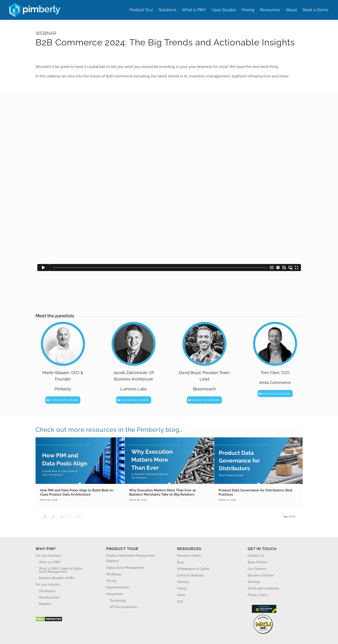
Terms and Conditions (263, 588)
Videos (182, 588)
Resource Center (189, 556)
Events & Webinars (191, 575)
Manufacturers (49, 597)
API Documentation (123, 607)
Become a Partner (261, 575)
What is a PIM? (50, 562)
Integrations (115, 594)
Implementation (118, 587)
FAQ (180, 602)
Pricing (111, 581)
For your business (48, 556)
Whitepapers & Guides (193, 569)
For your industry (48, 584)
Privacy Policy (258, 595)
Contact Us (256, 556)
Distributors (47, 591)
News (181, 595)
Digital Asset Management (125, 568)
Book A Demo (257, 562)
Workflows (114, 574)
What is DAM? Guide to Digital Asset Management (61, 570)
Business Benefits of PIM (56, 578)
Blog (180, 562)
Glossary (183, 582)
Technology (118, 601)
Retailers (45, 604)
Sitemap (254, 582)
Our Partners (257, 569)
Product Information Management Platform (131, 558)
